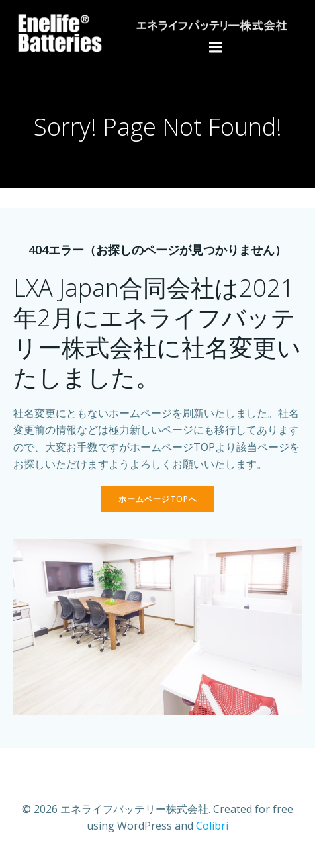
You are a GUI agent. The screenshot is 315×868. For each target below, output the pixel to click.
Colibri (212, 826)
